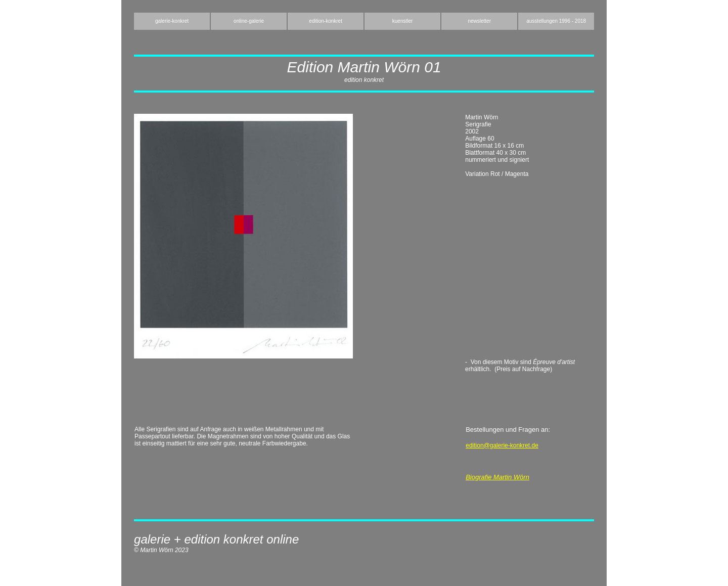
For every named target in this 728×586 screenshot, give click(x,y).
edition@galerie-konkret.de (502, 445)
